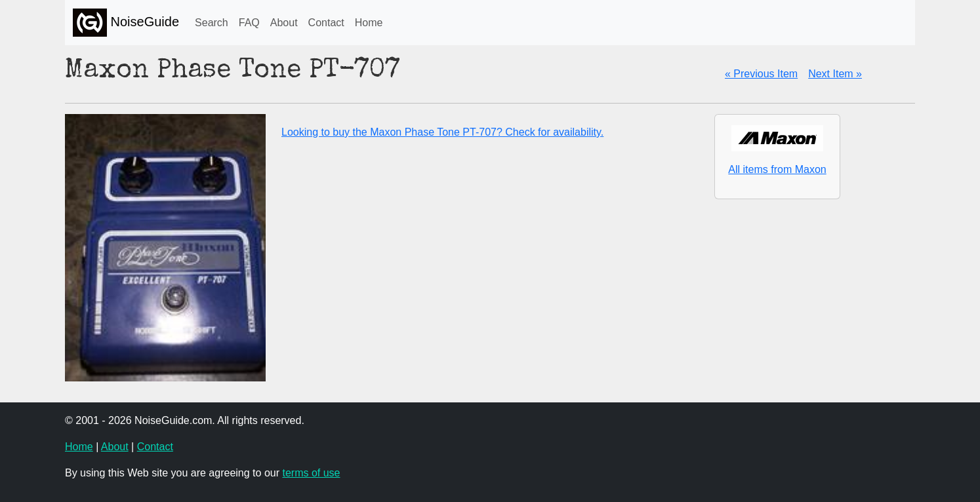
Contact (326, 23)
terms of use (311, 473)
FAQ (249, 23)
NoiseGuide (126, 23)
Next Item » (835, 74)
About (284, 23)
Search (212, 23)
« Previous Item (761, 74)
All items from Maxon (777, 169)
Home (369, 23)
